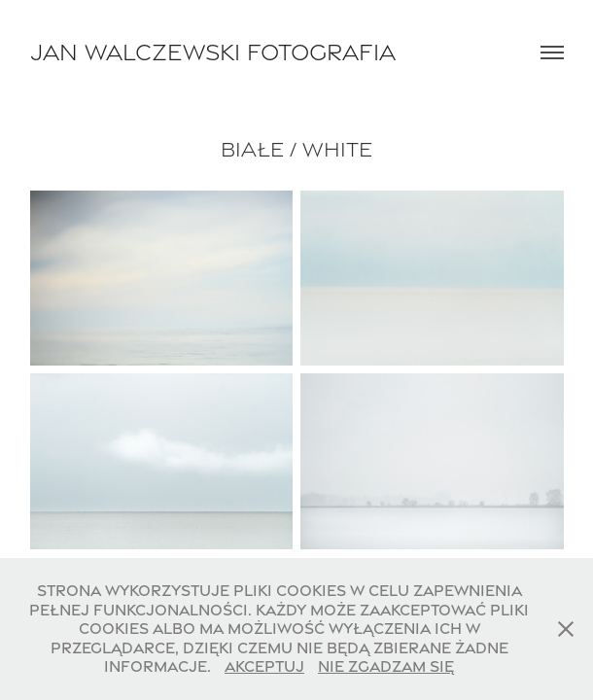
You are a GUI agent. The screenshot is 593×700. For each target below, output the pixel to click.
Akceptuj (264, 666)
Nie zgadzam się (386, 666)
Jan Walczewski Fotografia (213, 52)
